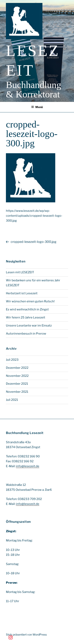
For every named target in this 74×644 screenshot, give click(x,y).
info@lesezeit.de (28, 466)
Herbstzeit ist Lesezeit (22, 293)
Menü (37, 107)
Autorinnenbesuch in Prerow (26, 334)
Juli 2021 (12, 400)
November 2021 (17, 392)
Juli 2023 (12, 360)
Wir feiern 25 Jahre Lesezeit (26, 317)
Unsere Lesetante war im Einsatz (29, 326)
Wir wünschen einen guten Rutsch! (30, 301)
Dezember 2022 (17, 368)
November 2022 (17, 376)
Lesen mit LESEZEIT (20, 272)
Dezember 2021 (17, 384)
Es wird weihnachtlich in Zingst (27, 309)
